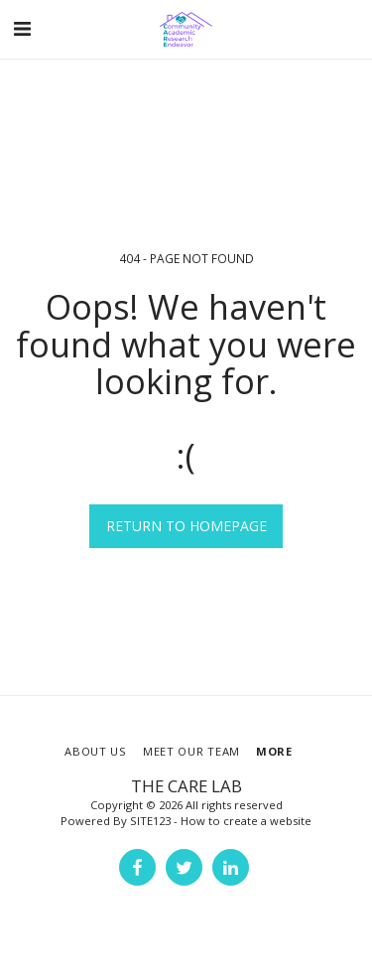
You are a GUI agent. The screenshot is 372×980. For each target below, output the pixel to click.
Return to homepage (186, 526)
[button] (22, 28)
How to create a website (246, 821)
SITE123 (150, 821)
